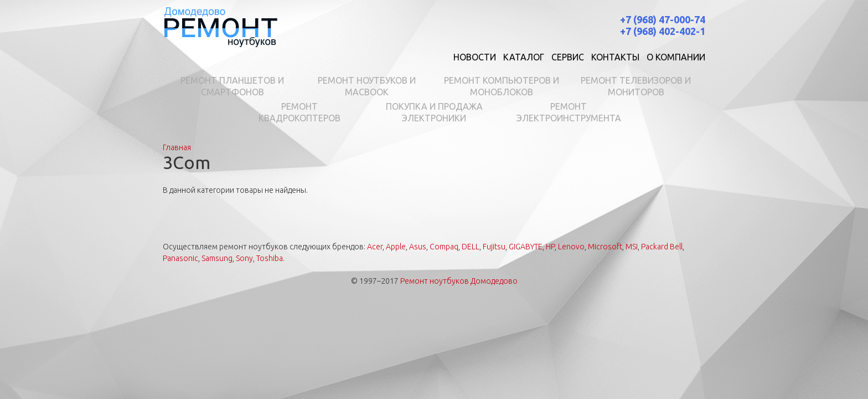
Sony (244, 258)
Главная (177, 147)
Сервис (568, 57)
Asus (418, 247)
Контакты (615, 57)
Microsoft (605, 247)
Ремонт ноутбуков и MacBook (367, 86)
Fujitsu (494, 247)
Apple (396, 247)
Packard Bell (662, 247)
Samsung (217, 258)
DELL (471, 247)
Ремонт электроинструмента (569, 112)
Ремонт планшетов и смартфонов (232, 86)
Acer (375, 247)
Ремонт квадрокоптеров (299, 112)
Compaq (444, 247)
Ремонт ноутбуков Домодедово (459, 281)
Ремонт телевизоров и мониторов (636, 86)
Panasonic (180, 258)
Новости (475, 57)
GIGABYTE (526, 247)
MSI (632, 247)
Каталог (524, 57)
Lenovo (571, 247)
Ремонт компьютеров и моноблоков (502, 86)
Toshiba (270, 258)
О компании (676, 57)
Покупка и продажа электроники (434, 112)
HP (550, 247)
